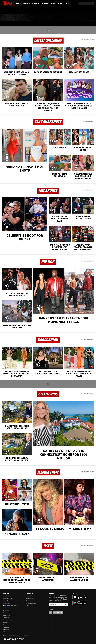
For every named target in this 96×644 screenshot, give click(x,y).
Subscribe (66, 604)
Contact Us (29, 596)
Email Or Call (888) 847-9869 (22, 11)
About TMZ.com (7, 596)
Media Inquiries (30, 606)
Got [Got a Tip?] (7, 11)
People (5, 625)
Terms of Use (6, 601)
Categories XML (7, 620)
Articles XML (6, 610)
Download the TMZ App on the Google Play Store (80, 603)
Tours (74, 18)
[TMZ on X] (6, 3)
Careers (28, 601)
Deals (87, 18)
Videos (48, 18)
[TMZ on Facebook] (3, 3)
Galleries (5, 622)
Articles (5, 608)
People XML (6, 627)
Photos (34, 18)
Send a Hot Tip (30, 598)
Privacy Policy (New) (8, 598)
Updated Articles (7, 613)
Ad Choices (6, 603)
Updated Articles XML (9, 615)
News (6, 18)
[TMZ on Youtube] (9, 3)
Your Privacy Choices (10, 606)
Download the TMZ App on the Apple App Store (80, 597)
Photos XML (6, 630)
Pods (61, 18)
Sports (19, 18)
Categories (6, 618)
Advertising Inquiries (31, 603)
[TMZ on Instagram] (12, 3)
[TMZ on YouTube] (58, 612)
